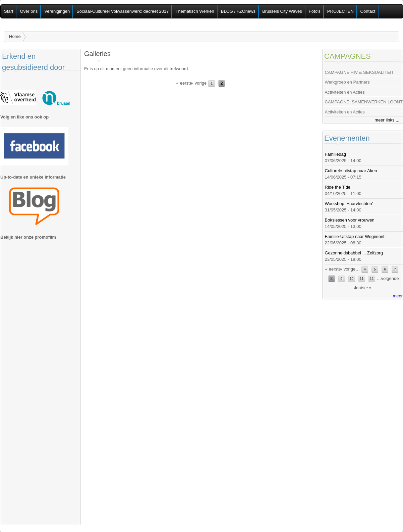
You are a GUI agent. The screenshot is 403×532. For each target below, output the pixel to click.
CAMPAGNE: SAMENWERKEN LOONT (364, 102)
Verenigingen (57, 11)
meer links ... (387, 120)
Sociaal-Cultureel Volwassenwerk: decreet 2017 (123, 11)
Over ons (29, 11)
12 (372, 279)
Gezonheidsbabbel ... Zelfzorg (354, 253)
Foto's (315, 11)
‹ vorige (199, 83)
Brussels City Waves (282, 11)
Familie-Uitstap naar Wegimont (355, 236)
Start (9, 11)
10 (352, 279)
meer (398, 296)
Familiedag (336, 154)
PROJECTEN (340, 11)
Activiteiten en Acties (345, 92)
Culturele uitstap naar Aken (351, 171)
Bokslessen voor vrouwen (350, 220)
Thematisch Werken (195, 11)
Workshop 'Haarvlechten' (349, 204)
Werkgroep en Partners (347, 82)
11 (362, 279)
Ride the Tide (338, 187)
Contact (368, 11)
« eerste (184, 83)
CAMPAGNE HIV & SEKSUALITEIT (359, 72)
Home (15, 36)
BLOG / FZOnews (238, 11)
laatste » (363, 288)
